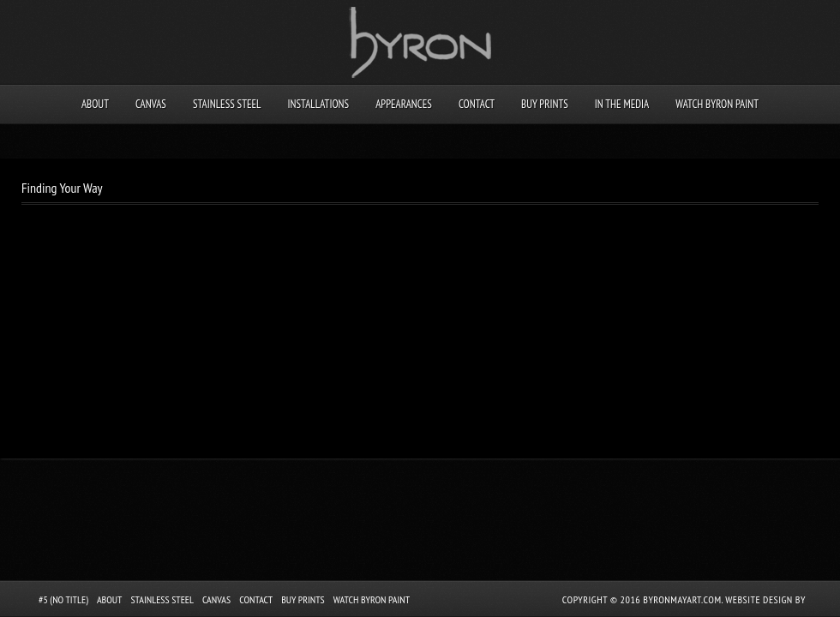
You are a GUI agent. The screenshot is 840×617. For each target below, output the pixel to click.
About (95, 104)
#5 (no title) (63, 599)
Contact (477, 104)
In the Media (622, 104)
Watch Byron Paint (717, 104)
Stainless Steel (227, 104)
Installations (318, 104)
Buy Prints (545, 104)
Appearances (404, 104)
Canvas (151, 104)
